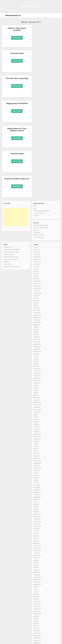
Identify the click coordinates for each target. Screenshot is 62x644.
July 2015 (36, 485)
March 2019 (36, 378)
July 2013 (36, 543)
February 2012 (37, 585)
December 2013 (37, 531)
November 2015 (37, 475)
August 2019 (37, 366)
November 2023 (37, 242)
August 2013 (37, 541)
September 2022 (37, 276)
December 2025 (37, 182)
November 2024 (37, 213)
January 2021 (37, 325)
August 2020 (37, 337)
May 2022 (36, 286)
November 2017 (37, 417)
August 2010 (37, 628)
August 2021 (37, 308)
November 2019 (37, 359)
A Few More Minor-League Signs (16, 53)
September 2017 (37, 422)
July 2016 (36, 456)
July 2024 (36, 223)
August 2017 (37, 424)
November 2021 (37, 301)
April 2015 (36, 492)
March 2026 (36, 174)
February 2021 (37, 322)
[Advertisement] (16, 142)
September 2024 (37, 218)
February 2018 (37, 410)
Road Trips (36, 140)
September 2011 (37, 597)
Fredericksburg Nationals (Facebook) (12, 174)
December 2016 (37, 444)
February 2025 (37, 206)
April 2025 (36, 201)
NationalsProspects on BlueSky (41, 150)
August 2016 (37, 453)
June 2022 (36, 284)
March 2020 (36, 349)
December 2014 (37, 502)
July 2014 (36, 514)
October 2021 (37, 303)
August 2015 (37, 483)
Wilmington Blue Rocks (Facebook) (12, 191)
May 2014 (36, 519)
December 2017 (37, 415)
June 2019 (36, 371)
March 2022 (36, 291)
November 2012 (37, 563)
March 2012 (36, 582)
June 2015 (36, 487)
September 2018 (37, 393)
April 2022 (36, 288)
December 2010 (37, 619)
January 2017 (37, 441)
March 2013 (36, 553)
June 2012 (36, 575)
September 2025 (37, 189)
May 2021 (36, 315)
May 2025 (36, 199)
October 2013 (37, 536)
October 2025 (37, 186)
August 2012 (37, 570)
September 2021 (37, 305)
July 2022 (36, 281)
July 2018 (36, 398)
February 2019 (37, 381)
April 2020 (36, 347)
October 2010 (37, 623)
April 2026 (36, 172)
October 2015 (37, 478)
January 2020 (37, 354)
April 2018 (36, 405)
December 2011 (37, 589)
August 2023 (37, 250)
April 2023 (36, 259)
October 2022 (37, 274)
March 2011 (36, 611)
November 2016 (37, 446)
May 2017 (36, 432)
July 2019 (36, 368)
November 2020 (37, 330)
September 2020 (37, 335)
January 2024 (37, 237)
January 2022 (37, 296)
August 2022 (37, 279)
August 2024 (37, 220)
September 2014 (37, 509)
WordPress (35, 642)
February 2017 (37, 439)
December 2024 (37, 211)
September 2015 (37, 480)
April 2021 (36, 318)
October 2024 (37, 216)
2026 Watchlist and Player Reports (41, 136)
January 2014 (37, 529)
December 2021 (37, 298)
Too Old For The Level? (39, 138)
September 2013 (37, 538)
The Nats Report (7, 189)
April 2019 (36, 376)
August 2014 (37, 512)
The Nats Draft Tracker (39, 160)
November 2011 (37, 592)
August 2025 (37, 191)
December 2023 (37, 240)
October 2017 (37, 420)
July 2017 (36, 427)
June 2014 (36, 517)
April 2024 (36, 230)
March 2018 (36, 407)
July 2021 (36, 310)
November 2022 (37, 271)
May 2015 (36, 490)
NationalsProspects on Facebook (41, 152)
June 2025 (36, 196)
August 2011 (37, 599)
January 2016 (37, 470)
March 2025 (36, 203)
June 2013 (36, 546)
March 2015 (36, 495)
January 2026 (37, 179)
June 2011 (36, 604)
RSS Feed (36, 155)
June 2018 (36, 400)
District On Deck (7, 172)
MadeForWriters (47, 642)
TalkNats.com (7, 186)
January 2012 (37, 587)
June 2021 (36, 313)
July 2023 (36, 252)
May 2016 (36, 461)
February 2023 (37, 264)
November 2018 (37, 388)
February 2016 (37, 468)
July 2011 (36, 602)
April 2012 (36, 580)
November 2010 (37, 621)
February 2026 (37, 177)
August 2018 (37, 395)
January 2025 (37, 208)
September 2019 (37, 364)
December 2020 (37, 327)
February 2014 (37, 526)
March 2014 (36, 524)
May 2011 (36, 606)
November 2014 (37, 504)
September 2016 (37, 451)
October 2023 (37, 245)
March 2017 (36, 436)
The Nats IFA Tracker (38, 162)
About (35, 131)
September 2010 (37, 626)
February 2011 (37, 614)
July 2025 (36, 194)
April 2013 (36, 551)
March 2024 (36, 233)
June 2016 (36, 458)
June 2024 (36, 225)
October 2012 (37, 565)
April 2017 (36, 434)
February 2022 (37, 293)
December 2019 (37, 356)
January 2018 (37, 412)
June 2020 (36, 342)
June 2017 (36, 429)
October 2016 (37, 449)
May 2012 (36, 577)
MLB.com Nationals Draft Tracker (11, 177)
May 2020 (36, 344)
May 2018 (36, 403)
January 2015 (37, 500)
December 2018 (37, 385)
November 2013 (37, 534)
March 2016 (36, 466)
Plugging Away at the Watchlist (46, 53)
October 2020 (37, 332)
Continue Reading (16, 38)
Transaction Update (46, 28)
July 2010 (36, 631)
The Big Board (37, 157)
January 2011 (37, 616)
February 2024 (37, 235)
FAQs (35, 133)
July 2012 (36, 572)
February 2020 (37, 352)
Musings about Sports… (9, 179)
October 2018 (37, 390)
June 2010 (36, 633)
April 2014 (36, 521)
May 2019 (36, 373)
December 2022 (37, 269)
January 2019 (37, 383)
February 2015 (37, 497)
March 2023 (36, 262)
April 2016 (36, 463)
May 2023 (36, 257)
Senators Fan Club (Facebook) (10, 184)
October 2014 (37, 507)
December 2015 (37, 473)
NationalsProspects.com (31, 6)
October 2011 (37, 594)
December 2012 (37, 560)
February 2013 (37, 555)
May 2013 (36, 548)
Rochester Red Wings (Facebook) (11, 182)
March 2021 (36, 320)
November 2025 (37, 184)
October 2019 (37, 361)
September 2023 (37, 247)
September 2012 (37, 568)
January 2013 (37, 558)
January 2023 (37, 267)
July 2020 (36, 339)
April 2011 (36, 609)
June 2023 (36, 254)
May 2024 (36, 228)
